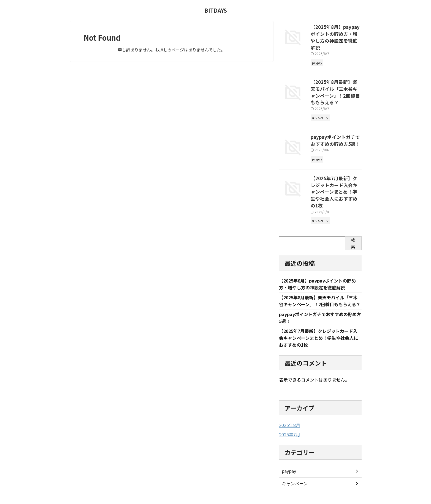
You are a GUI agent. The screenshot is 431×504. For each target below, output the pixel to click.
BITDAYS (216, 10)
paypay (288, 445)
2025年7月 (288, 409)
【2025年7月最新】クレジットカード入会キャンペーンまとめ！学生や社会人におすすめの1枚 (336, 168)
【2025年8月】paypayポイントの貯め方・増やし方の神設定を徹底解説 (336, 33)
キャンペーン (293, 458)
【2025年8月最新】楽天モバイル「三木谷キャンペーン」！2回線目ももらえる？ (335, 79)
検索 (353, 215)
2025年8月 (288, 399)
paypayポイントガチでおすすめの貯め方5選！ (335, 122)
